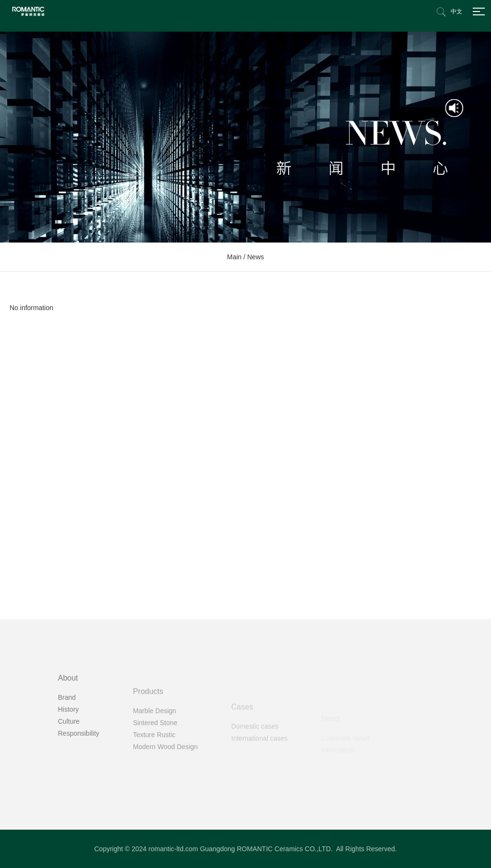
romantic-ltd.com (173, 849)
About (68, 713)
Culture (69, 757)
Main (234, 257)
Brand (67, 733)
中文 (456, 12)
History (69, 745)
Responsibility (79, 769)
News (256, 257)
